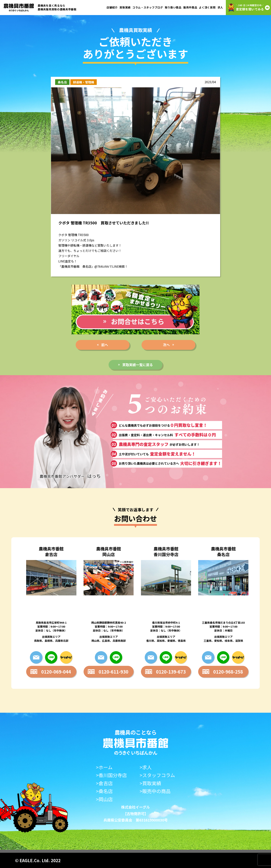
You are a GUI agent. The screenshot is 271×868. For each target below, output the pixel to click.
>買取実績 (150, 783)
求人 (220, 7)
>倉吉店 (104, 783)
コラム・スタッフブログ (148, 7)
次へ (166, 345)
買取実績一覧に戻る (138, 365)
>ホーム (104, 767)
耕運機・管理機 (84, 82)
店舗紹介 (112, 7)
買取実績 (125, 7)
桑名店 (62, 82)
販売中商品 (190, 7)
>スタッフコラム (157, 775)
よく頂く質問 (207, 7)
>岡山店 (104, 799)
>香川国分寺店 (111, 775)
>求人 (146, 767)
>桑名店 (104, 791)
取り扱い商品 (173, 7)
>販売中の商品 (155, 791)
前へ (105, 345)
